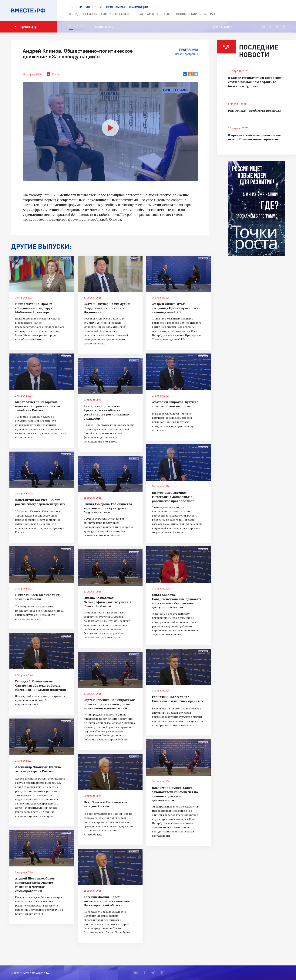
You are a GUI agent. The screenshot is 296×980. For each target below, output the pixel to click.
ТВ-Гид (74, 14)
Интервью (94, 7)
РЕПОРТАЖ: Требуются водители (255, 111)
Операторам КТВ (145, 14)
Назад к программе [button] (186, 54)
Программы (115, 7)
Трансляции (138, 7)
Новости (75, 7)
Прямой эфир (26, 27)
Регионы (90, 14)
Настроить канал (115, 14)
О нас (167, 14)
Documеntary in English (195, 14)
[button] (279, 11)
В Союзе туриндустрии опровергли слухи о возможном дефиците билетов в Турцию (256, 82)
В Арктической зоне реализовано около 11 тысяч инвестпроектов (255, 137)
